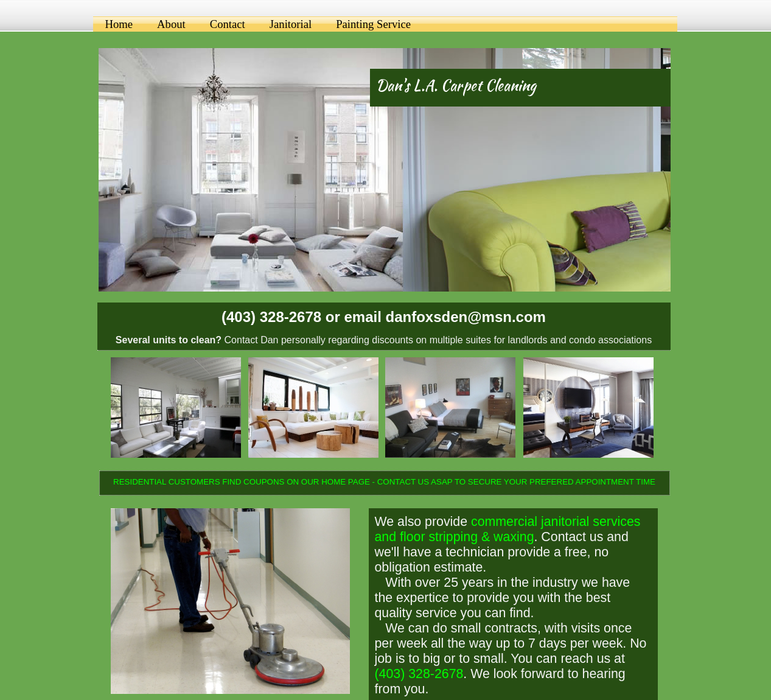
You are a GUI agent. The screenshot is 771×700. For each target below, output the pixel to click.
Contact (228, 24)
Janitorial (291, 24)
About (171, 24)
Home (119, 24)
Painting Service (373, 24)
